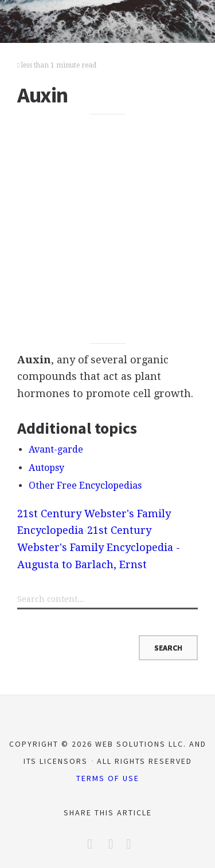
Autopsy (46, 468)
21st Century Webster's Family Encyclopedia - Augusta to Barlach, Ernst (99, 547)
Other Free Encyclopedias (85, 485)
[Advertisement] (107, 229)
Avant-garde (56, 449)
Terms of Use (108, 778)
